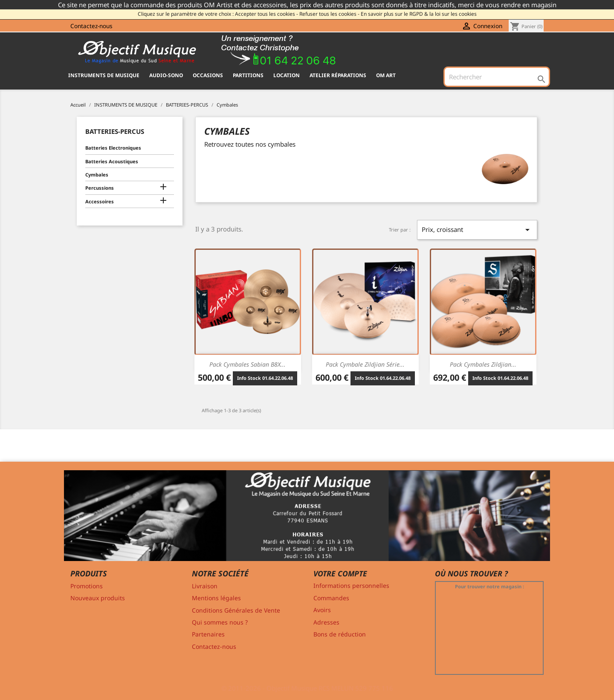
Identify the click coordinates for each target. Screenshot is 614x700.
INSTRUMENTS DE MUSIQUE (104, 75)
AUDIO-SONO (166, 75)
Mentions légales (216, 598)
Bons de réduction (340, 634)
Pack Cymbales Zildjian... (483, 364)
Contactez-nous (91, 26)
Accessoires (100, 201)
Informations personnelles (351, 586)
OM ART (386, 75)
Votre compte (340, 573)
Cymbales (97, 175)
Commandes (331, 598)
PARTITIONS (248, 75)
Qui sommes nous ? (220, 622)
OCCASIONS (208, 75)
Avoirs (322, 610)
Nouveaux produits (98, 598)
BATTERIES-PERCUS (115, 131)
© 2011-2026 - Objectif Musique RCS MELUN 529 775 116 (307, 688)
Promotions (87, 586)
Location (287, 75)
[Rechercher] (497, 77)
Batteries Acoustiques (112, 161)
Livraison (205, 586)
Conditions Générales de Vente (236, 610)
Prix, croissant (477, 230)
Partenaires (208, 634)
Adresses (326, 622)
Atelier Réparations (338, 75)
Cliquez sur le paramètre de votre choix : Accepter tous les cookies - (218, 14)
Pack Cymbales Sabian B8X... (248, 364)
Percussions (100, 188)
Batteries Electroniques (113, 148)
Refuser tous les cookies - (329, 14)
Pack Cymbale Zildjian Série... (365, 364)
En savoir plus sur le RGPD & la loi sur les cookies (419, 14)
